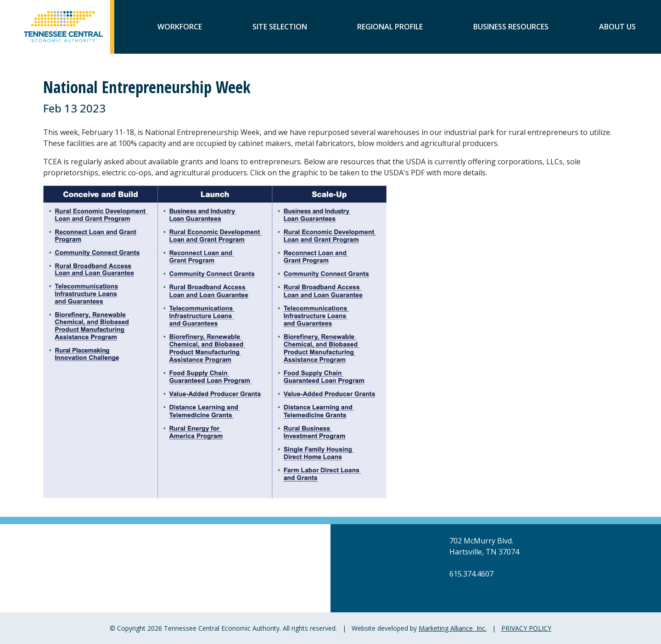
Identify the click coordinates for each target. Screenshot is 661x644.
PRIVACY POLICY (526, 628)
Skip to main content (0, 8)
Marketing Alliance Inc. (453, 628)
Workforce (180, 28)
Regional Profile (390, 28)
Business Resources (511, 28)
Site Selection (280, 28)
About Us (617, 28)
